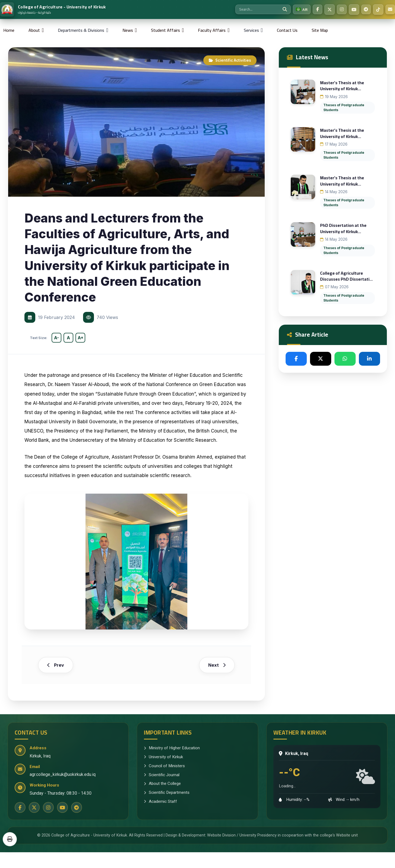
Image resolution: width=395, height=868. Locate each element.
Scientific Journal (162, 791)
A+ (80, 338)
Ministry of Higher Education (172, 764)
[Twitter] (327, 10)
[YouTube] (352, 10)
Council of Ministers (164, 782)
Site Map (320, 30)
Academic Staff (160, 817)
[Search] (282, 10)
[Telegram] (365, 10)
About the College (162, 800)
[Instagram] (340, 10)
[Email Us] (390, 10)
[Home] (53, 10)
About (34, 30)
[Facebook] (315, 10)
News (128, 30)
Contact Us (287, 30)
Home (9, 30)
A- (56, 338)
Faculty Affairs (212, 30)
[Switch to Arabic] (299, 10)
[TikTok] (377, 10)
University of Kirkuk (163, 773)
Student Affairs (165, 30)
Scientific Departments (167, 808)
